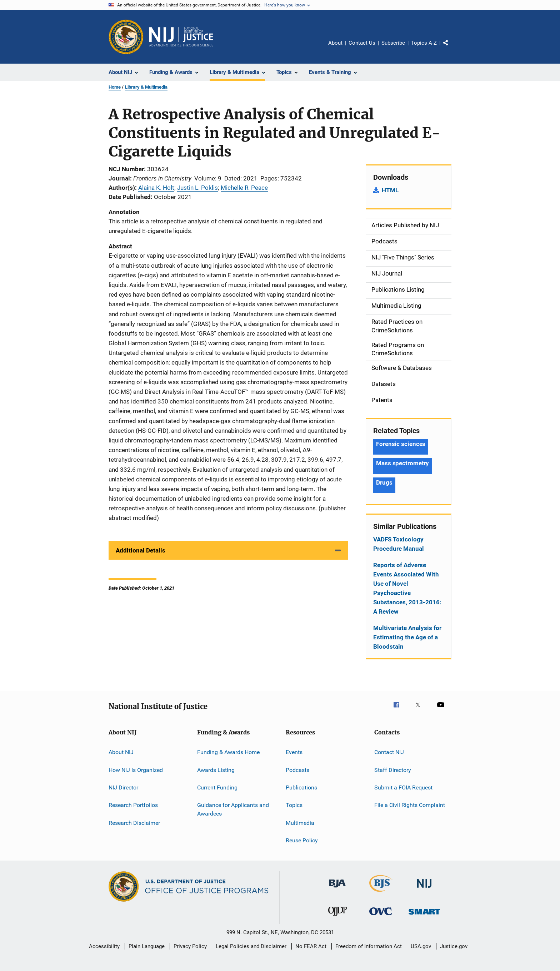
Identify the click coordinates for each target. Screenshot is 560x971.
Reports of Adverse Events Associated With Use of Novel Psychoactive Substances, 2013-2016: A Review (407, 588)
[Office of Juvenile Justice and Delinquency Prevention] (337, 917)
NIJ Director (123, 787)
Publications (301, 787)
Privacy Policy (190, 946)
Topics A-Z (424, 43)
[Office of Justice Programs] (126, 37)
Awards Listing (216, 770)
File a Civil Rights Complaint (410, 805)
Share (451, 48)
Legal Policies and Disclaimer (251, 946)
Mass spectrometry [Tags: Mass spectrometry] (402, 463)
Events (294, 752)
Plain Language (147, 946)
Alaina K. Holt (156, 188)
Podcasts (297, 770)
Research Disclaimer (134, 823)
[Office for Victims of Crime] (381, 916)
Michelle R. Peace (244, 188)
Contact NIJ (389, 752)
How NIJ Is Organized (136, 770)
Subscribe (393, 43)
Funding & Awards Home (228, 752)
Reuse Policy (302, 840)
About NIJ (121, 752)
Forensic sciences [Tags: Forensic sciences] (401, 444)
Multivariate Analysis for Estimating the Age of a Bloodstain (407, 637)
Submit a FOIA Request (403, 787)
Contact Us (362, 43)
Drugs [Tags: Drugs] (384, 482)
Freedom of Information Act (369, 946)
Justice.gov (454, 946)
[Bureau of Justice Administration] (337, 889)
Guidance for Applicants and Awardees (233, 809)
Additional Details (141, 550)
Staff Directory (393, 770)
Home (115, 87)
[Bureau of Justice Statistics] (381, 893)
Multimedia (300, 823)
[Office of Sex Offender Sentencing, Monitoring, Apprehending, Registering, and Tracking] (424, 916)
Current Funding (217, 787)
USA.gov (421, 946)
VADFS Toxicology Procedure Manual (399, 544)
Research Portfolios (133, 805)
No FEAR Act (311, 946)
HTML (390, 190)
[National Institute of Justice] (424, 889)
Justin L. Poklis (197, 188)
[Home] (181, 37)
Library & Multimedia (146, 87)
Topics (294, 805)
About (335, 43)
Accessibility (104, 946)
